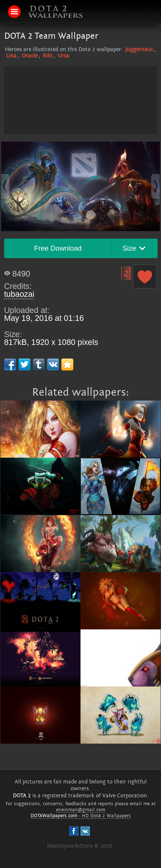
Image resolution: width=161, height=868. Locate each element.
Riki (48, 56)
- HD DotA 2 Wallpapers (81, 816)
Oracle (30, 56)
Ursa (63, 56)
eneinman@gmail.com (81, 810)
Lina (11, 56)
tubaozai (19, 294)
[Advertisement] (80, 119)
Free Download (58, 248)
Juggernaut (139, 49)
